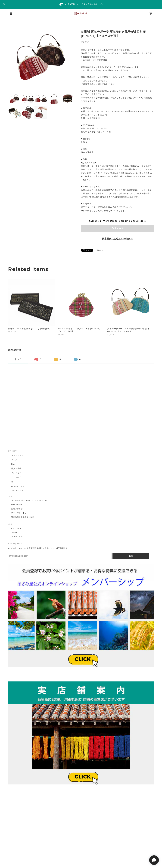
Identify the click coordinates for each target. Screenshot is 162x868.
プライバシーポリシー (21, 513)
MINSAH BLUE (18, 486)
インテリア (16, 473)
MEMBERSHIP (17, 505)
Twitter (15, 532)
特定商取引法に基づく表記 (23, 517)
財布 (13, 464)
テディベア (16, 477)
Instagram (16, 528)
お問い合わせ (17, 509)
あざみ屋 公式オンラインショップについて (30, 500)
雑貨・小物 (16, 468)
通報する (100, 250)
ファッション (17, 455)
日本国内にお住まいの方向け (117, 239)
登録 (131, 556)
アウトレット (17, 490)
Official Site (17, 537)
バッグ (14, 460)
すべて (18, 359)
